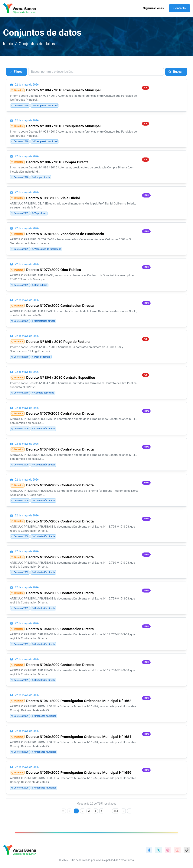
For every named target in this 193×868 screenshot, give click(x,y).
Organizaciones (153, 8)
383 (116, 811)
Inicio (8, 44)
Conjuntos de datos (37, 44)
